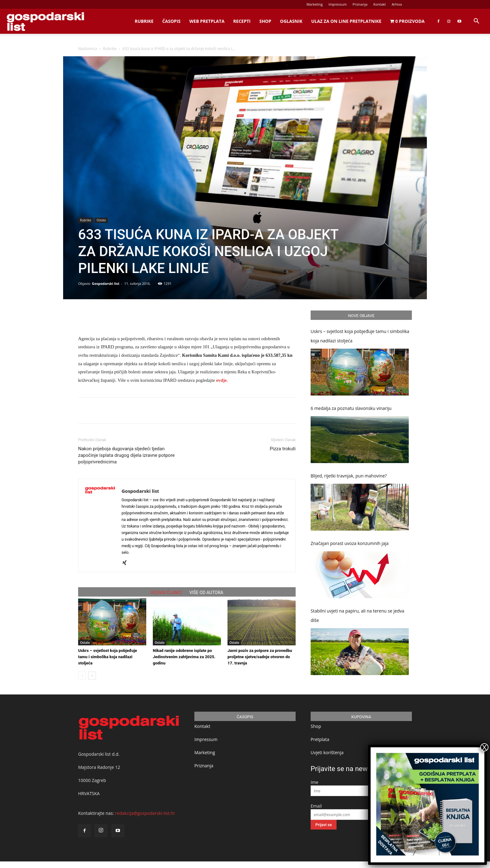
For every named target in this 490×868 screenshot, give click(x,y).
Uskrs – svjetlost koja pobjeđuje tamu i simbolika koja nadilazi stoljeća (107, 657)
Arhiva (397, 4)
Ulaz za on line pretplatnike (346, 21)
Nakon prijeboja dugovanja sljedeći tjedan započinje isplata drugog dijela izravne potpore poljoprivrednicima (126, 455)
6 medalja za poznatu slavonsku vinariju (351, 408)
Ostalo (101, 220)
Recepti (242, 21)
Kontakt (380, 4)
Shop (265, 21)
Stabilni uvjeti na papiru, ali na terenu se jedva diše (357, 616)
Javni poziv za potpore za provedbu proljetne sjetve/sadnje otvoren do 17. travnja (260, 657)
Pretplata (320, 739)
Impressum (337, 4)
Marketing (315, 4)
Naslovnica (87, 49)
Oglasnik (291, 21)
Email (316, 806)
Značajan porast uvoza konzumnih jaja (350, 543)
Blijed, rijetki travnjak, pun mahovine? (349, 476)
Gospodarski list (106, 283)
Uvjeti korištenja (327, 752)
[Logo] (45, 21)
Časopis (171, 21)
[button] (476, 22)
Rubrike (144, 21)
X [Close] (484, 747)
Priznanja (360, 4)
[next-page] (92, 676)
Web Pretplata (207, 21)
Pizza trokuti (283, 449)
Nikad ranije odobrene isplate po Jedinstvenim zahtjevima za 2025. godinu (184, 657)
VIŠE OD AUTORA (206, 593)
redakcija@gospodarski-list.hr (145, 813)
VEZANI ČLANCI (166, 593)
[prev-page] (82, 676)
